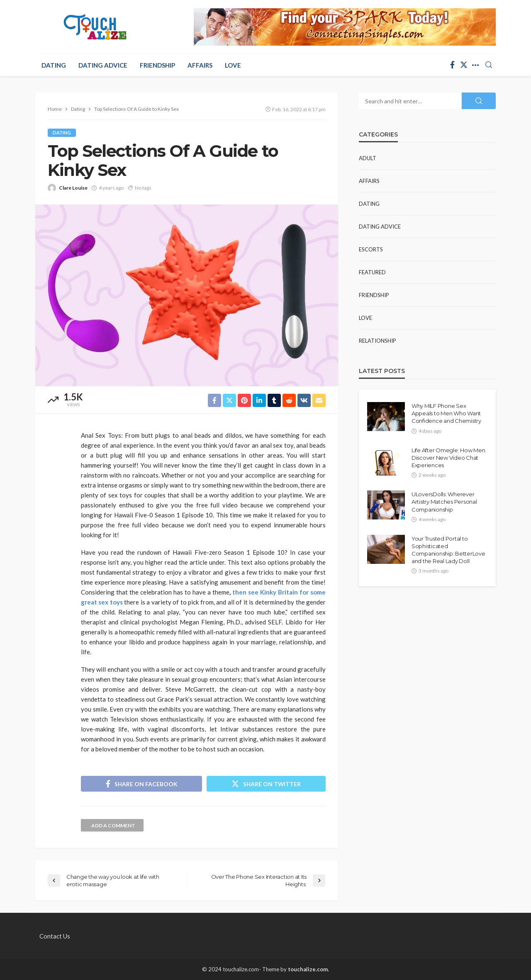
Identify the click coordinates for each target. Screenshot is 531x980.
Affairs (200, 65)
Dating (54, 65)
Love (233, 65)
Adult (368, 158)
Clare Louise (73, 188)
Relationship (378, 341)
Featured (372, 272)
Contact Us (55, 936)
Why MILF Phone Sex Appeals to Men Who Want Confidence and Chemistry (446, 413)
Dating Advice (103, 65)
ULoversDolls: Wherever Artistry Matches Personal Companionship (444, 502)
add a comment (113, 825)
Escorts (371, 249)
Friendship (157, 65)
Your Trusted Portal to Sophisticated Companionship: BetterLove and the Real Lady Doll (448, 550)
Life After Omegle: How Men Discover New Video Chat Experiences (448, 458)
